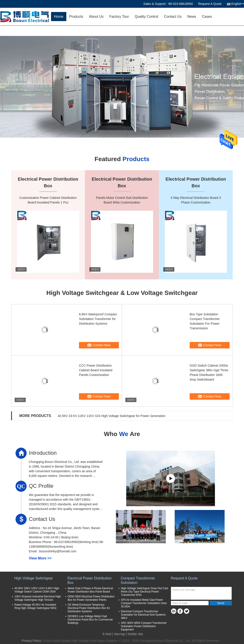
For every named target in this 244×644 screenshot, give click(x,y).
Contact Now (101, 345)
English (238, 4)
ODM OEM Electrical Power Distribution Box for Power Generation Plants (91, 598)
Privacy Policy (31, 641)
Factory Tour (119, 17)
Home (59, 17)
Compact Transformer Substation (138, 580)
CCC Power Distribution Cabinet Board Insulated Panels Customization (96, 370)
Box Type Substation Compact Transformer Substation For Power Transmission (205, 321)
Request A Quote (210, 4)
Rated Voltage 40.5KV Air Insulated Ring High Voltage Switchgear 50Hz (35, 606)
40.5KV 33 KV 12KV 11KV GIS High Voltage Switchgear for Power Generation (112, 416)
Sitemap (119, 634)
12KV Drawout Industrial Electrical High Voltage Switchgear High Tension (38, 598)
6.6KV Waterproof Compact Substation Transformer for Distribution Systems (98, 319)
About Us (96, 17)
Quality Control (146, 17)
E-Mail (107, 634)
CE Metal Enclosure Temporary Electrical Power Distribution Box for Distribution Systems (89, 608)
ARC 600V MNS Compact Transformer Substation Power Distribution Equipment (144, 626)
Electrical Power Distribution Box (90, 580)
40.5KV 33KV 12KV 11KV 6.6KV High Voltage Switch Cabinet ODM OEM (37, 590)
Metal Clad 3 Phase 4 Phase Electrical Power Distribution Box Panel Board (90, 590)
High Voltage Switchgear (33, 578)
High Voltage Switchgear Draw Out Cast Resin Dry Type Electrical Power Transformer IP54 (145, 592)
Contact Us (173, 17)
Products (76, 17)
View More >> (40, 558)
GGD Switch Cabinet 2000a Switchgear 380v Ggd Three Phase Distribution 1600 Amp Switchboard (209, 372)
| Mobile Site (135, 634)
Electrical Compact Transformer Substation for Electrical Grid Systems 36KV (143, 615)
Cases (207, 17)
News (192, 17)
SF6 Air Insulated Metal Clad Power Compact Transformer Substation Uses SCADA (144, 603)
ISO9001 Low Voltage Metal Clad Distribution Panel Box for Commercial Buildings (90, 620)
